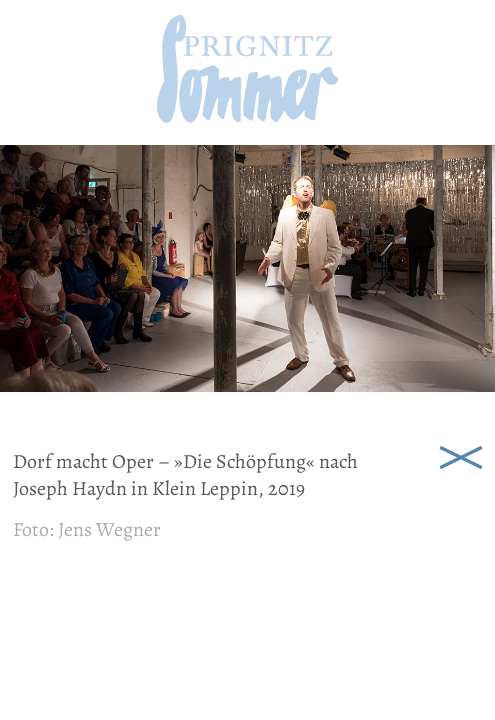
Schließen (461, 456)
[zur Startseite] (247, 116)
